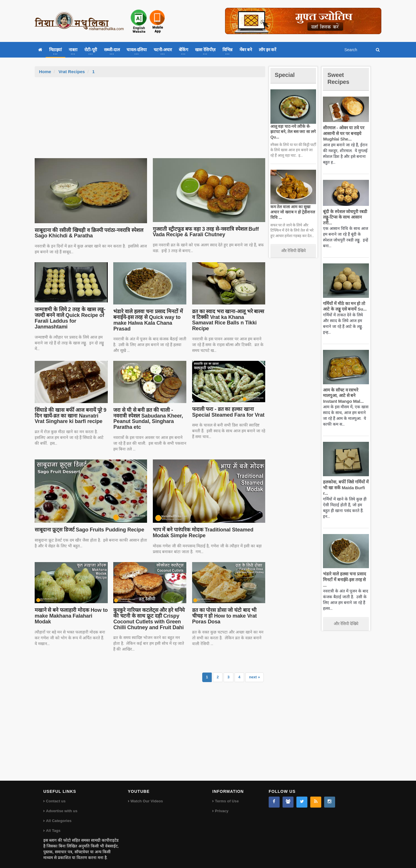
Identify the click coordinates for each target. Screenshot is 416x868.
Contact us (56, 796)
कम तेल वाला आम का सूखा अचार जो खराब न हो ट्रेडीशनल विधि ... (292, 212)
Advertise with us (62, 805)
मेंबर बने (246, 50)
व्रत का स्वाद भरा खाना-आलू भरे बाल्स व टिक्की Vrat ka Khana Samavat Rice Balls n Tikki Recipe (228, 317)
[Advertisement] (150, 121)
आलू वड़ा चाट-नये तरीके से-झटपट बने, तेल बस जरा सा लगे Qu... (292, 132)
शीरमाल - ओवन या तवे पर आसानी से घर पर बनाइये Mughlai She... (343, 133)
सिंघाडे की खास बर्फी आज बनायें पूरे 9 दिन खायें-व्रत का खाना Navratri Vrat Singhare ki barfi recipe (71, 416)
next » (255, 672)
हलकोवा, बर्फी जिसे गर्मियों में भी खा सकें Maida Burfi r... (345, 487)
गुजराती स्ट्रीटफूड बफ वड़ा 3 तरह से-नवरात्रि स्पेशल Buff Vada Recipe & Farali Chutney (204, 232)
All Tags (53, 825)
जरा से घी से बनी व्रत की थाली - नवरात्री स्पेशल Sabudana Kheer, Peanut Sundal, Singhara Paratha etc (149, 416)
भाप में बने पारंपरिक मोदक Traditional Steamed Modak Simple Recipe (202, 527)
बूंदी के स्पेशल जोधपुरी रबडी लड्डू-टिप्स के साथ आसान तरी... (344, 217)
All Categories (58, 815)
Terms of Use (227, 796)
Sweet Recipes (339, 78)
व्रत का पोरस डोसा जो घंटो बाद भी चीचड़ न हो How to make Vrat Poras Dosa (224, 610)
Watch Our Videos (147, 796)
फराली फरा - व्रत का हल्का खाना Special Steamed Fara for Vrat (227, 412)
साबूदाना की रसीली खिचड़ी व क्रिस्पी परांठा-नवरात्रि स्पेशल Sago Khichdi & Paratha (88, 233)
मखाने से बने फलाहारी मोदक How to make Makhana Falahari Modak (70, 610)
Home (45, 72)
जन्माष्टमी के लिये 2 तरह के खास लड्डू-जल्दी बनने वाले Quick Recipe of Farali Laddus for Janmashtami (69, 318)
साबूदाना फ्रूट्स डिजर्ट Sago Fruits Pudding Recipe (88, 524)
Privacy (222, 805)
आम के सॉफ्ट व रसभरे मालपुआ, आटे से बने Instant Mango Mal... (342, 396)
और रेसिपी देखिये (293, 251)
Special (285, 75)
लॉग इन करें (268, 50)
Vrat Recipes (71, 72)
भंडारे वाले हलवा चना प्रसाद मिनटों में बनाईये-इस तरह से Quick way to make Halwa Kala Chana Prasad (147, 320)
